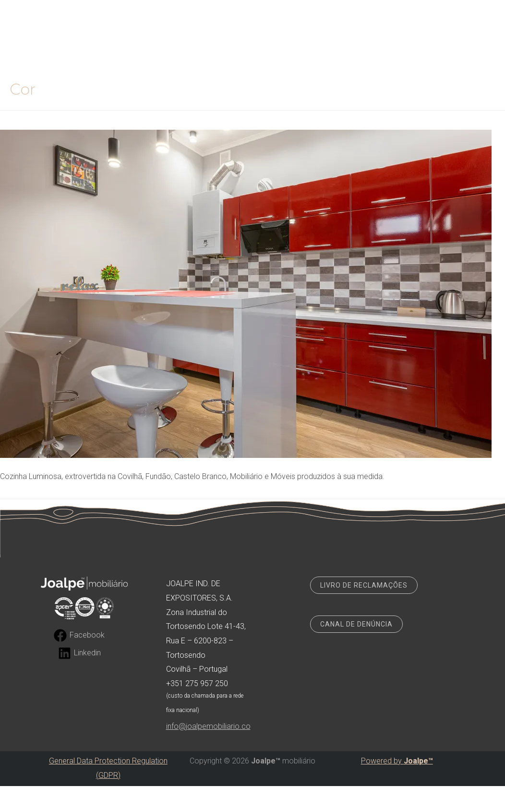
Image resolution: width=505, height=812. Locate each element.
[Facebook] (79, 635)
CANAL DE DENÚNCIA (356, 624)
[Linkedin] (79, 653)
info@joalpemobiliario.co (208, 726)
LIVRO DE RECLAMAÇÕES (364, 585)
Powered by (397, 761)
